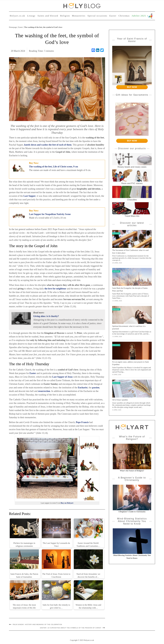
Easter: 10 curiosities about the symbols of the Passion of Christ (71, 628)
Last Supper (30, 196)
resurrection (44, 391)
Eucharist (83, 388)
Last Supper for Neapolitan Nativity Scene (50, 214)
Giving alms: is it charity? (46, 316)
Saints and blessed (48, 16)
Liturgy (31, 16)
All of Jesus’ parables (120, 400)
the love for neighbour (55, 289)
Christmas (124, 16)
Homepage (13, 27)
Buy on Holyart (67, 503)
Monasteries (79, 16)
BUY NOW (132, 87)
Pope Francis (82, 422)
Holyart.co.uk (17, 16)
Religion (65, 16)
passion (96, 388)
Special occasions (97, 16)
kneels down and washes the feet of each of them (48, 145)
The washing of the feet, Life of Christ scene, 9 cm (54, 167)
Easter (113, 16)
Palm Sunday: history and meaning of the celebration (37, 624)
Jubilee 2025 (140, 16)
